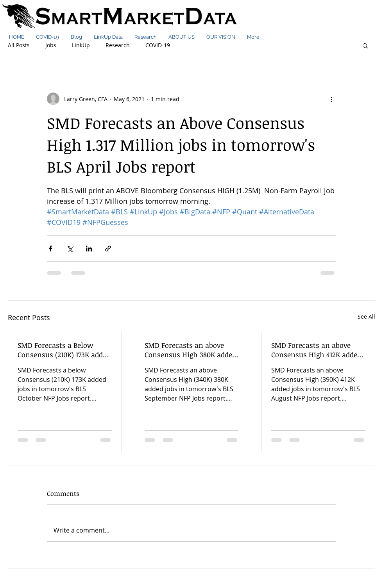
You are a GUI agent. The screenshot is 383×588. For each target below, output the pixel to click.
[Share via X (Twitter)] (70, 249)
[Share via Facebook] (51, 249)
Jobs (51, 45)
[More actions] (331, 99)
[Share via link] (108, 249)
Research (118, 45)
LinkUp (81, 45)
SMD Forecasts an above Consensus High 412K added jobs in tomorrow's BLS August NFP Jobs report (316, 350)
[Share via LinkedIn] (89, 249)
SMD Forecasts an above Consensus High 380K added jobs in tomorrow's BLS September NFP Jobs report (190, 350)
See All (366, 316)
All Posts (19, 45)
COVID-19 (158, 45)
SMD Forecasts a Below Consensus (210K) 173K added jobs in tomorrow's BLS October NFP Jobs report (64, 350)
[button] (365, 45)
